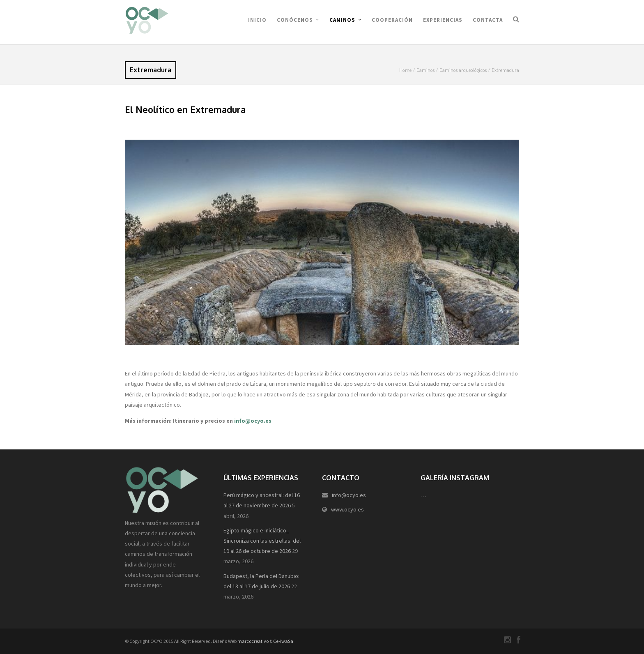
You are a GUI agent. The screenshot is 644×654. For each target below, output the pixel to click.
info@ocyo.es (253, 421)
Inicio (257, 20)
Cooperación (392, 20)
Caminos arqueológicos (463, 70)
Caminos (342, 20)
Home (405, 70)
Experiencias (443, 20)
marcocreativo (253, 641)
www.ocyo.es (347, 509)
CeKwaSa (283, 641)
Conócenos (295, 20)
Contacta (488, 20)
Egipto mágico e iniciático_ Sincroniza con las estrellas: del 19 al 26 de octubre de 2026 (262, 541)
